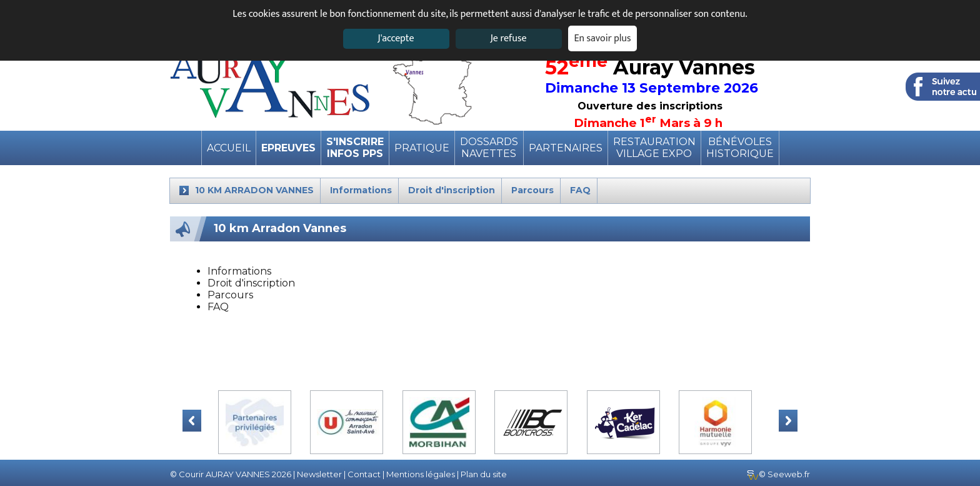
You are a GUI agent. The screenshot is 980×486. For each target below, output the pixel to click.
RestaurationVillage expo (654, 148)
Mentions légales (421, 474)
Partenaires (566, 148)
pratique (422, 148)
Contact (364, 474)
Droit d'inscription (251, 283)
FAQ (218, 307)
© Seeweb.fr (778, 474)
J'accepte (396, 38)
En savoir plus (603, 38)
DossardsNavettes (489, 148)
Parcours (230, 295)
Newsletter (319, 474)
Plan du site (484, 474)
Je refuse (509, 38)
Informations (239, 271)
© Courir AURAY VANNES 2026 (231, 474)
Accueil (229, 148)
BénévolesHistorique (740, 148)
